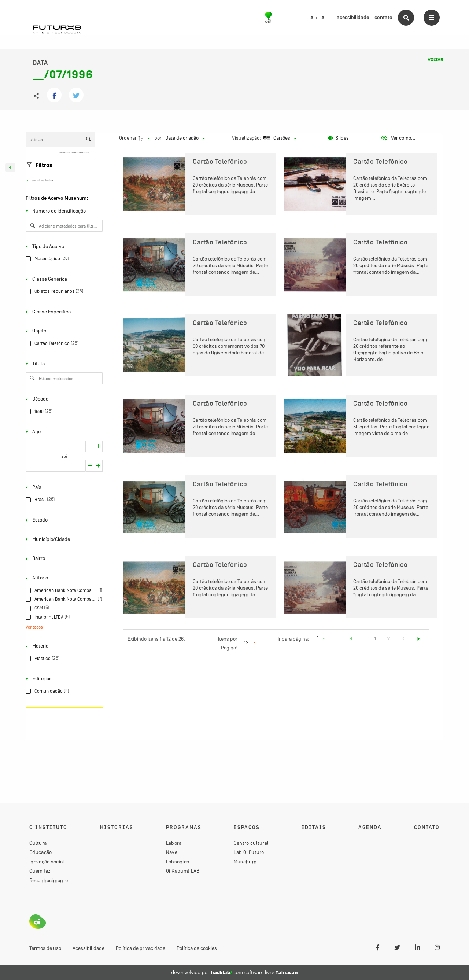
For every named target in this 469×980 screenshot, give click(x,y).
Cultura (38, 843)
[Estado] (63, 520)
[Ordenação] (185, 138)
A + (314, 18)
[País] (63, 487)
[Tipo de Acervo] (63, 246)
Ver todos (34, 627)
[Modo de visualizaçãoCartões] (279, 138)
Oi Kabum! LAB (183, 871)
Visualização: (247, 138)
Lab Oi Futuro (249, 852)
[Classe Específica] (63, 312)
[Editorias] (63, 679)
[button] (351, 640)
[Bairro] (63, 559)
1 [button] (375, 638)
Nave (172, 852)
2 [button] (389, 638)
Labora (174, 843)
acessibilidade (353, 17)
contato (383, 17)
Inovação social (47, 862)
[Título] (63, 364)
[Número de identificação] (63, 211)
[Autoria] (63, 578)
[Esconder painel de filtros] (10, 167)
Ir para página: (293, 639)
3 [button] (402, 638)
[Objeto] (63, 331)
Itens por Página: (228, 643)
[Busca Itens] (60, 139)
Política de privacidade (141, 948)
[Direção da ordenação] (145, 138)
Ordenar (128, 138)
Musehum (245, 862)
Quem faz (40, 871)
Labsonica (178, 862)
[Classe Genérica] (63, 279)
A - (325, 18)
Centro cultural (251, 843)
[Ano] (63, 432)
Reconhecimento (49, 880)
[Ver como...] (398, 138)
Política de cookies (197, 948)
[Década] (63, 399)
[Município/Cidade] (63, 539)
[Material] (63, 646)
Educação (40, 852)
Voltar (435, 60)
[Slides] (338, 138)
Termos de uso (45, 948)
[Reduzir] (98, 446)
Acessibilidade (88, 948)
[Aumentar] (90, 446)
